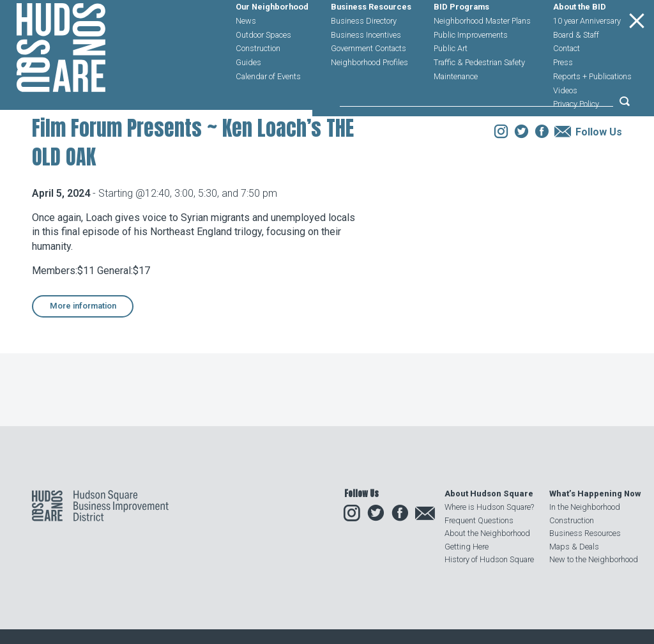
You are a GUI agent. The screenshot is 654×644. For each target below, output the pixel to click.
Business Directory (364, 50)
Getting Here (467, 547)
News (246, 50)
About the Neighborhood (487, 533)
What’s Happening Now (595, 494)
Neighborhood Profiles (369, 91)
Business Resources (371, 36)
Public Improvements (471, 64)
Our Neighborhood (272, 36)
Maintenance (456, 105)
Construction (258, 78)
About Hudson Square (489, 494)
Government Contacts (369, 78)
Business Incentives (366, 64)
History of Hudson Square (489, 559)
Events (116, 181)
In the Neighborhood (585, 507)
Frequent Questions (479, 520)
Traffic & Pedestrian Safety (479, 91)
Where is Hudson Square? (489, 507)
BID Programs (461, 36)
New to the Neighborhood (594, 559)
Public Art (451, 78)
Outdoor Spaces (263, 64)
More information (83, 383)
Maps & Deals (574, 547)
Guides (248, 91)
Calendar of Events (268, 105)
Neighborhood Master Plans (482, 50)
